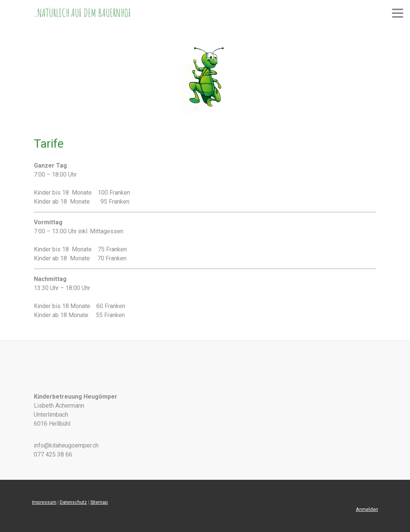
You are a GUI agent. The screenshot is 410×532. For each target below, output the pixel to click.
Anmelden (367, 509)
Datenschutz (73, 502)
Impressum (44, 502)
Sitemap (99, 502)
